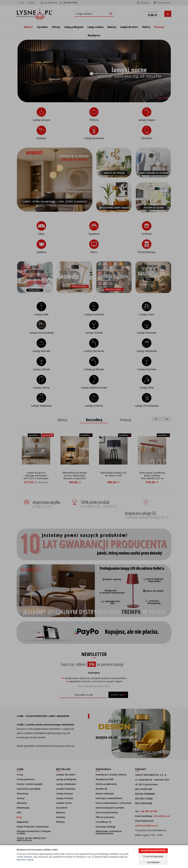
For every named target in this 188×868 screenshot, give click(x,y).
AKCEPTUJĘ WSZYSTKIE (153, 851)
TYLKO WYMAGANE (153, 857)
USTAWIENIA (153, 862)
